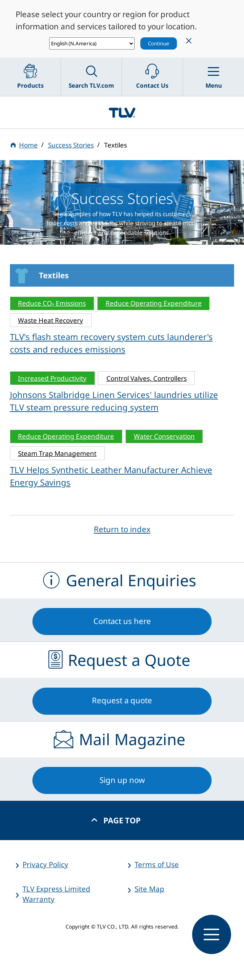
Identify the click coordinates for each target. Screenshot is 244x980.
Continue (159, 43)
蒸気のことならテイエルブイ (122, 112)
